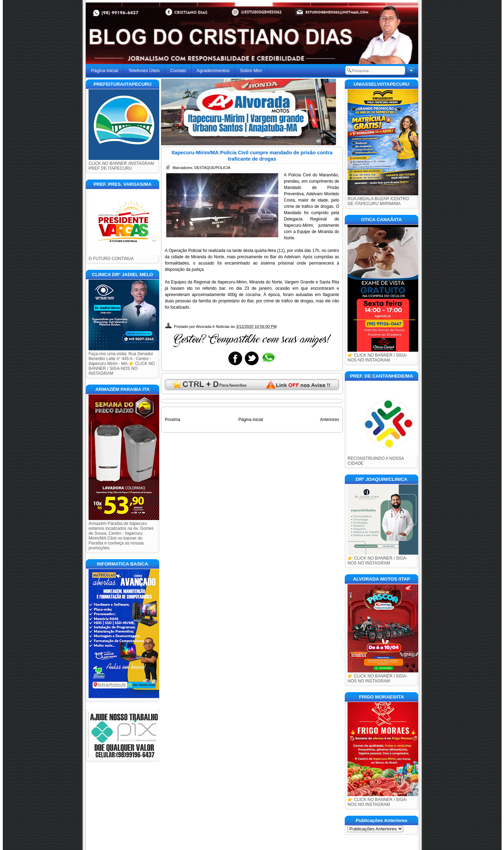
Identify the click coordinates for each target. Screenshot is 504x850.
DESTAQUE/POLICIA (212, 168)
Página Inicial (104, 71)
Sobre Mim (251, 71)
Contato (178, 71)
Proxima (173, 420)
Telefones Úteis (144, 71)
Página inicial (251, 420)
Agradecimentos (213, 71)
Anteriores (330, 420)
